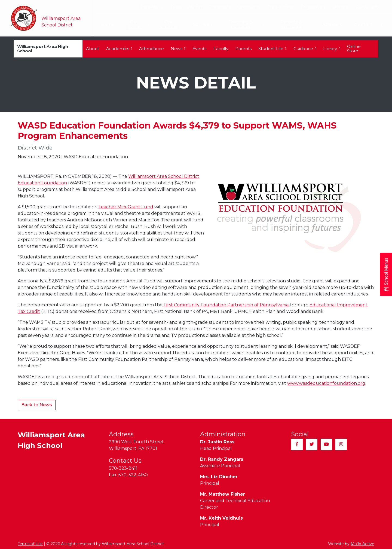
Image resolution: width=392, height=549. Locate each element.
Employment (281, 7)
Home (104, 25)
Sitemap (340, 7)
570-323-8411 (123, 468)
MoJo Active (362, 544)
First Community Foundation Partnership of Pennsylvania (226, 305)
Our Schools (170, 25)
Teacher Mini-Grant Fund (126, 207)
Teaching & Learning (245, 25)
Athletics (334, 25)
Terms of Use (30, 544)
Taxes (176, 7)
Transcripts (220, 7)
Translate (151, 7)
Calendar (200, 25)
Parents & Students (297, 25)
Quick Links (370, 7)
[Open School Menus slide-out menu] (386, 275)
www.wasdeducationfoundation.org (326, 383)
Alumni (195, 7)
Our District (134, 25)
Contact (363, 25)
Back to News (37, 405)
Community (249, 7)
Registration (313, 7)
